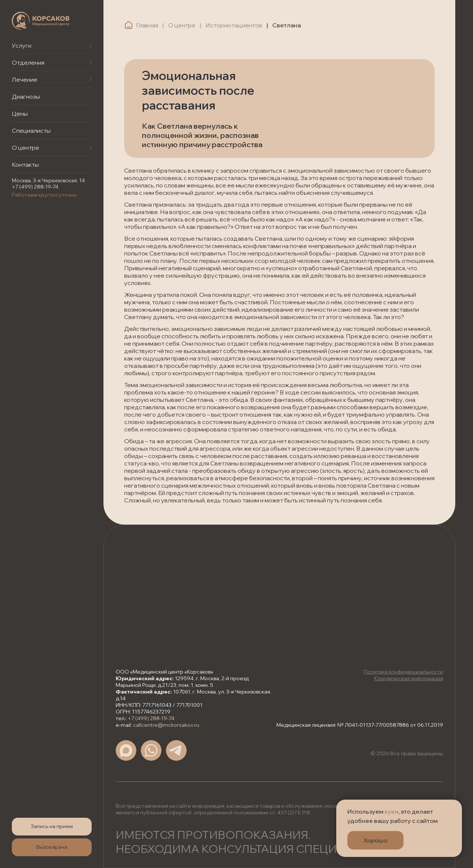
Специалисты (31, 130)
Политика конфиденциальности (403, 672)
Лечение (25, 79)
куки (392, 811)
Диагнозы (26, 96)
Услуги (22, 45)
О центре (25, 148)
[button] (52, 827)
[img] (41, 21)
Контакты (25, 165)
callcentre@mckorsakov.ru (166, 725)
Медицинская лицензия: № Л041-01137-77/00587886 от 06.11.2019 (360, 725)
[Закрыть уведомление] (456, 805)
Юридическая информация (409, 678)
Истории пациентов (234, 25)
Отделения (28, 62)
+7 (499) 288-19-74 (35, 187)
